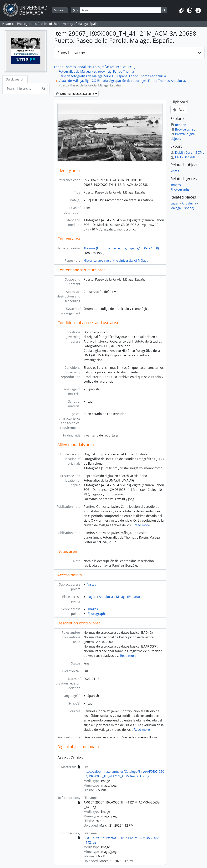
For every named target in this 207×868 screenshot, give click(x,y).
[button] (181, 10)
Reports (179, 125)
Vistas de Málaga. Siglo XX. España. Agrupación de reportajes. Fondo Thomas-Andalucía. (122, 81)
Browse (59, 10)
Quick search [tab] (15, 79)
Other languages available (75, 94)
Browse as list (183, 129)
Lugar (92, 597)
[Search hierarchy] (22, 89)
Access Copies (70, 758)
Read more (142, 525)
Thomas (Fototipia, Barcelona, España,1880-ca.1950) (121, 248)
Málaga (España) (128, 597)
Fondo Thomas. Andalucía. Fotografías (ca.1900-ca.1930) (95, 67)
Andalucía (106, 597)
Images (93, 609)
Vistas (92, 584)
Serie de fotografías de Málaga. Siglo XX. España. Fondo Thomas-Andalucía (112, 76)
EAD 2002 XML (183, 157)
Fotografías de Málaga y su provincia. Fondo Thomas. (97, 71)
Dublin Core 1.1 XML (187, 152)
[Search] (120, 10)
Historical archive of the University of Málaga (116, 261)
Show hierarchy (71, 53)
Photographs (97, 614)
